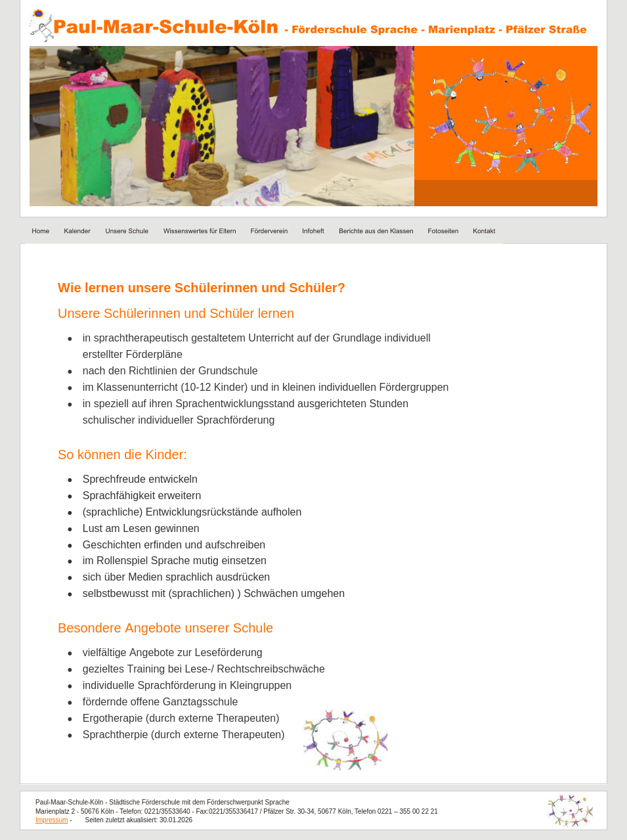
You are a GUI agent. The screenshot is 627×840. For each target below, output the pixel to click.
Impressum (52, 820)
